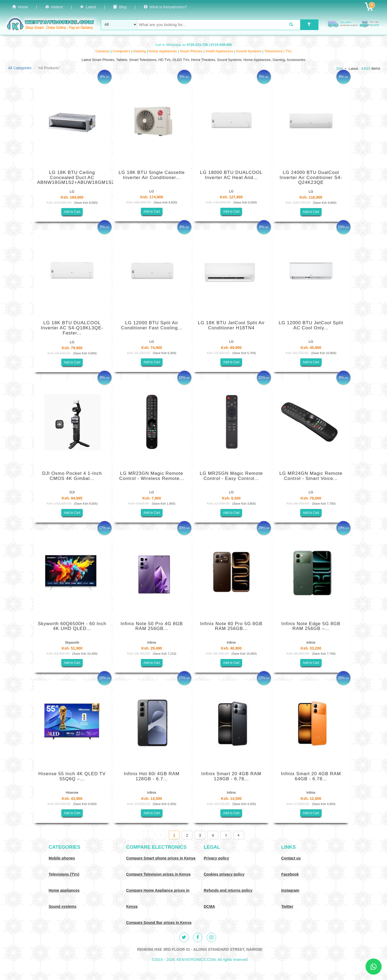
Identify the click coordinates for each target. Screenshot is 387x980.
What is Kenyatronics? (165, 7)
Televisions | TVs (278, 51)
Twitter (287, 906)
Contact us (291, 858)
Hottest (54, 7)
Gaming (140, 51)
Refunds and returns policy (228, 890)
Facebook (290, 874)
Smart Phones (192, 51)
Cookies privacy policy (224, 874)
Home (20, 7)
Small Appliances (220, 51)
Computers (122, 51)
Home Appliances (163, 51)
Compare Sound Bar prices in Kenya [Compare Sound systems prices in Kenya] (159, 923)
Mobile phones (62, 858)
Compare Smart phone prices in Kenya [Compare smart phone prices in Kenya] (161, 858)
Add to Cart (72, 212)
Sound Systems (249, 51)
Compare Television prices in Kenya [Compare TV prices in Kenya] (158, 874)
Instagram (290, 890)
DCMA (209, 906)
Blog (120, 7)
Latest (88, 7)
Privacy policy (216, 858)
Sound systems (62, 906)
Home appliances (64, 890)
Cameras (103, 51)
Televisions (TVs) (64, 874)
